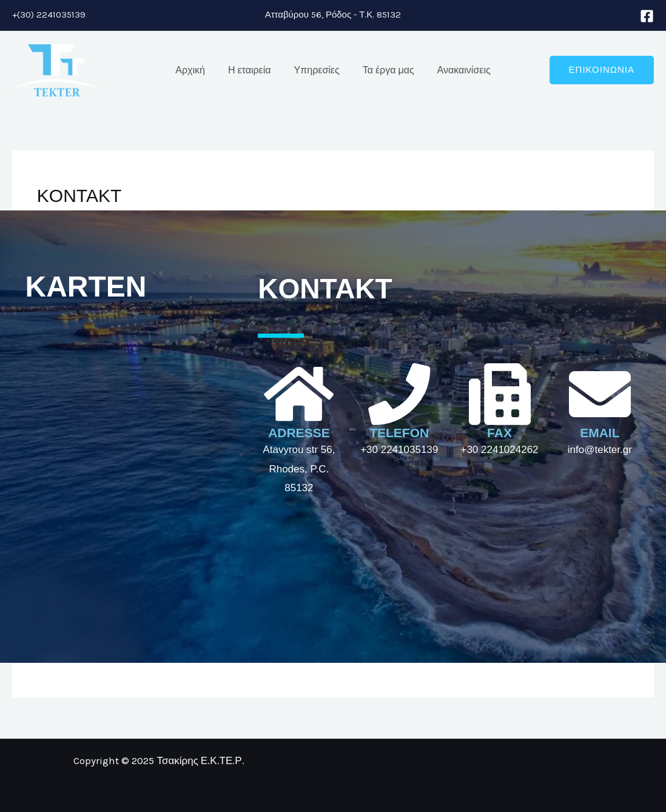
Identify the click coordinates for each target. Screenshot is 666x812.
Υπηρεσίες (317, 70)
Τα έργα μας (385, 70)
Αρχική (197, 70)
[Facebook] (647, 16)
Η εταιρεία (253, 70)
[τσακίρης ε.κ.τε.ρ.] (133, 460)
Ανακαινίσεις (457, 70)
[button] (602, 70)
